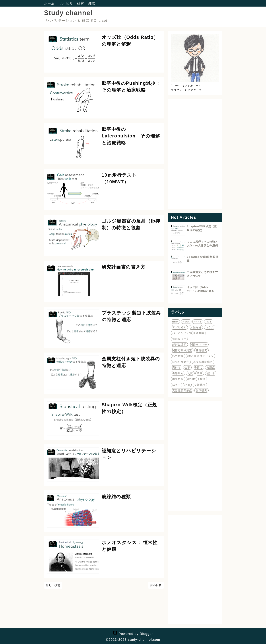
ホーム (50, 3)
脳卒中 (177, 385)
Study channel (68, 13)
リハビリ (67, 3)
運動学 (200, 333)
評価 (187, 385)
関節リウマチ (199, 345)
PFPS (198, 322)
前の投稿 (156, 585)
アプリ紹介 (179, 327)
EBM (175, 322)
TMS (209, 322)
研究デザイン (205, 356)
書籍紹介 (178, 373)
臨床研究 (201, 390)
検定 (190, 356)
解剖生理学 (179, 345)
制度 (190, 373)
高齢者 (177, 367)
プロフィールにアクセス (186, 90)
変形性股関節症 (182, 390)
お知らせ (196, 327)
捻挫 (203, 379)
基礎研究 (201, 350)
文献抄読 (200, 385)
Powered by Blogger (133, 634)
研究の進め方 (181, 362)
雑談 (92, 3)
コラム (210, 327)
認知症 (192, 379)
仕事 (187, 367)
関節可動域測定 (182, 350)
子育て (198, 367)
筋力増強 (178, 356)
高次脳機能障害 (203, 362)
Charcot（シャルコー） (186, 85)
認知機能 (178, 379)
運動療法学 (179, 339)
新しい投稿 (53, 585)
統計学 (211, 373)
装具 (200, 373)
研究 (81, 3)
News (186, 322)
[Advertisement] (195, 154)
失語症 (211, 367)
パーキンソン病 (182, 333)
